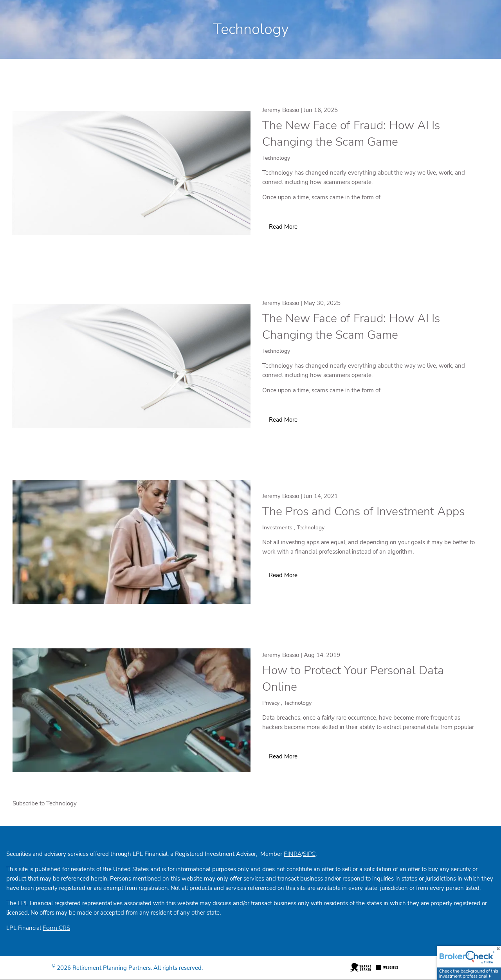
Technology (276, 158)
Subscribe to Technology (45, 803)
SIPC (309, 854)
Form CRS (56, 928)
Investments (277, 528)
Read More (283, 227)
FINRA (293, 854)
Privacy (271, 703)
